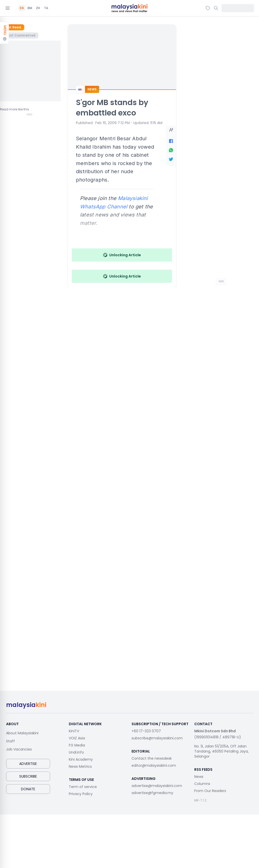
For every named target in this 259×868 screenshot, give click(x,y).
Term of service (83, 787)
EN (22, 8)
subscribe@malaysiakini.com (157, 738)
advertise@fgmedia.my (152, 793)
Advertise (28, 764)
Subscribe (28, 776)
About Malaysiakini (22, 733)
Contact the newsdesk (152, 758)
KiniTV (74, 731)
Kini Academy (81, 759)
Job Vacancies (19, 749)
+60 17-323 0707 (146, 731)
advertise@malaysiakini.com (157, 786)
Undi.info (76, 752)
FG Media (77, 745)
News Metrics (80, 766)
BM (30, 8)
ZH (38, 8)
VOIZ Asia (77, 738)
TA (46, 8)
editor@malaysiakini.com (154, 765)
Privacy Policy (81, 794)
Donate (28, 789)
